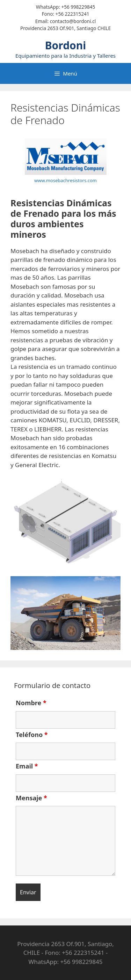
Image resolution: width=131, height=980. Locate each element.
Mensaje (31, 798)
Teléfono (32, 735)
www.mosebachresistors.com (65, 180)
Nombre (31, 703)
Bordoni (66, 45)
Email (27, 766)
